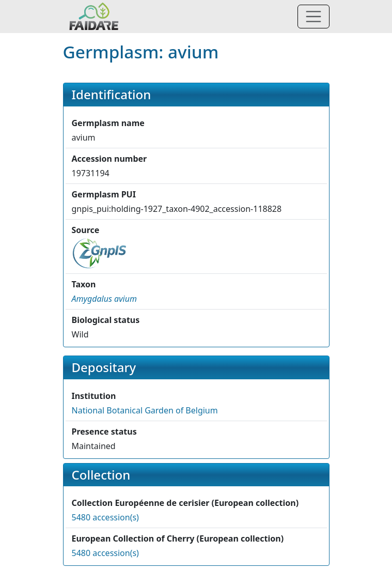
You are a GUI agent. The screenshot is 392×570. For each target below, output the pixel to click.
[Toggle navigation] (313, 17)
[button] (105, 299)
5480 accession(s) (105, 517)
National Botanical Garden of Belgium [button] (145, 410)
